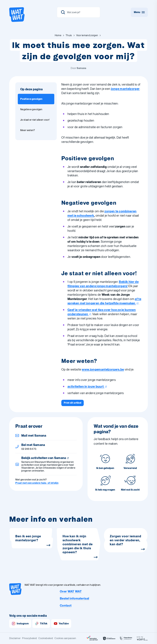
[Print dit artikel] (73, 403)
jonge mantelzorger (125, 89)
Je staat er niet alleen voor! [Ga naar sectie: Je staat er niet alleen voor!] (35, 120)
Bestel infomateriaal (74, 598)
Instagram (20, 624)
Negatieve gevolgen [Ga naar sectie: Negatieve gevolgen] (31, 109)
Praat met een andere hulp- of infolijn (37, 483)
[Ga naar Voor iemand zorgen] (87, 35)
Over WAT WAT (71, 591)
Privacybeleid (29, 638)
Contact (66, 606)
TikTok (41, 624)
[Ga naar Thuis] (69, 35)
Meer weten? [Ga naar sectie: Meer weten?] (28, 130)
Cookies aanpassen (65, 638)
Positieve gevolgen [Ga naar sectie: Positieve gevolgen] (31, 99)
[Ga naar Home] (58, 35)
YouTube (61, 624)
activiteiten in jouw (87, 386)
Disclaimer (15, 638)
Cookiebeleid (46, 638)
